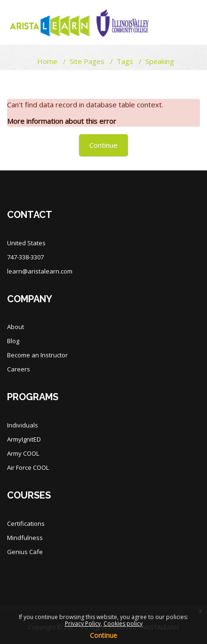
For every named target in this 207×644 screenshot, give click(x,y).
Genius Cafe (25, 552)
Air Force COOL (28, 467)
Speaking (160, 61)
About (16, 327)
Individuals (23, 425)
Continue (103, 145)
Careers (19, 369)
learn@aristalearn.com (40, 271)
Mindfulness (25, 538)
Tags (125, 61)
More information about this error (62, 121)
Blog (13, 341)
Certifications (26, 523)
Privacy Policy (83, 624)
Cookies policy (123, 624)
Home (47, 61)
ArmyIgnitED (24, 439)
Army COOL (23, 453)
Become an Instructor (37, 355)
